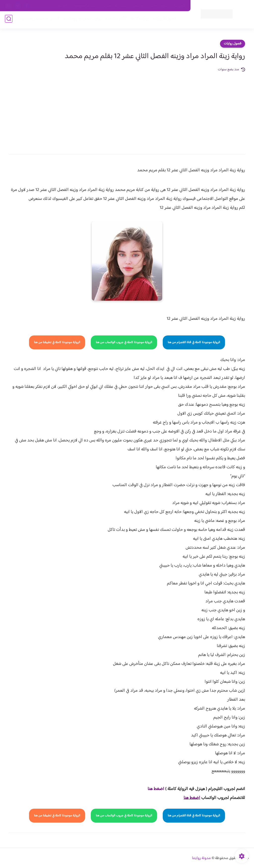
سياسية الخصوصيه (85, 6)
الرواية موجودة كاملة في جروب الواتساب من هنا (124, 342)
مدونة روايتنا (201, 858)
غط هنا (153, 789)
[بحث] (9, 20)
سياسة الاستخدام (115, 6)
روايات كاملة (138, 20)
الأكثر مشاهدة (114, 20)
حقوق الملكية (159, 6)
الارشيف (62, 6)
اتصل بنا (179, 6)
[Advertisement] (127, 110)
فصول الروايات (163, 20)
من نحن (138, 6)
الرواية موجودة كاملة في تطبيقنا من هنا (57, 342)
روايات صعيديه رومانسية (81, 20)
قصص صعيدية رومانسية (38, 20)
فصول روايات (233, 44)
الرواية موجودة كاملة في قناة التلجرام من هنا (194, 342)
